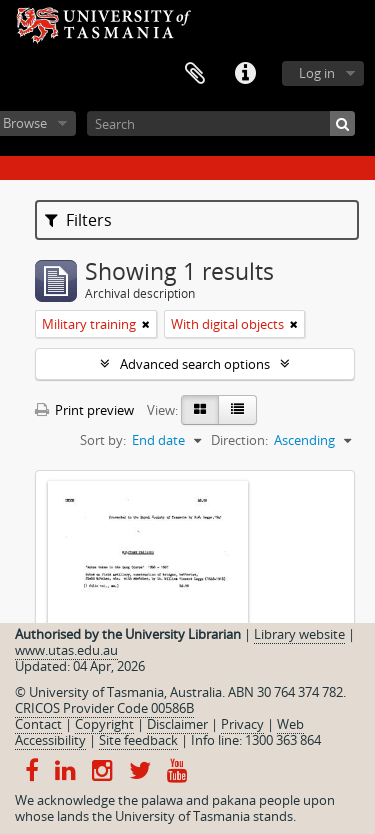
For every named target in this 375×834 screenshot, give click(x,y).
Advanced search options (195, 364)
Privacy (242, 724)
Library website (299, 634)
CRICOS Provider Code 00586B (104, 708)
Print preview (84, 410)
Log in (317, 73)
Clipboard (195, 74)
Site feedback (138, 740)
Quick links (245, 74)
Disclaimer (177, 724)
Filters (78, 220)
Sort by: (103, 440)
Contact (38, 724)
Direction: (239, 440)
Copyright (104, 724)
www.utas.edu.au (66, 650)
